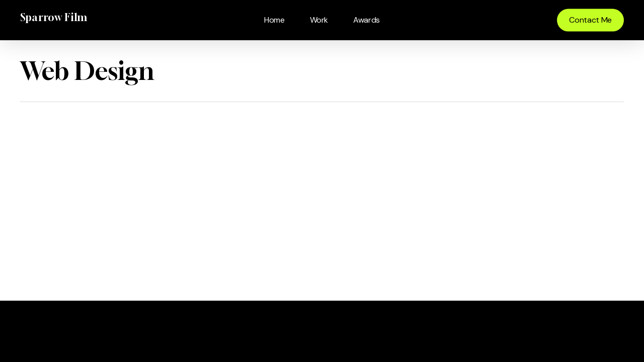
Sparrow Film (54, 20)
